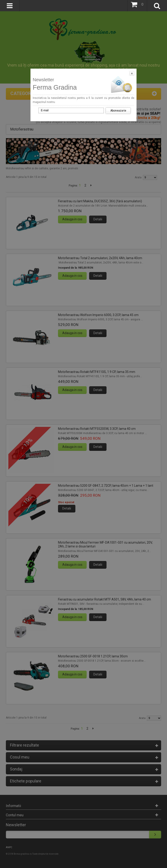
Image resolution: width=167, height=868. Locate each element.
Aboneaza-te (118, 111)
